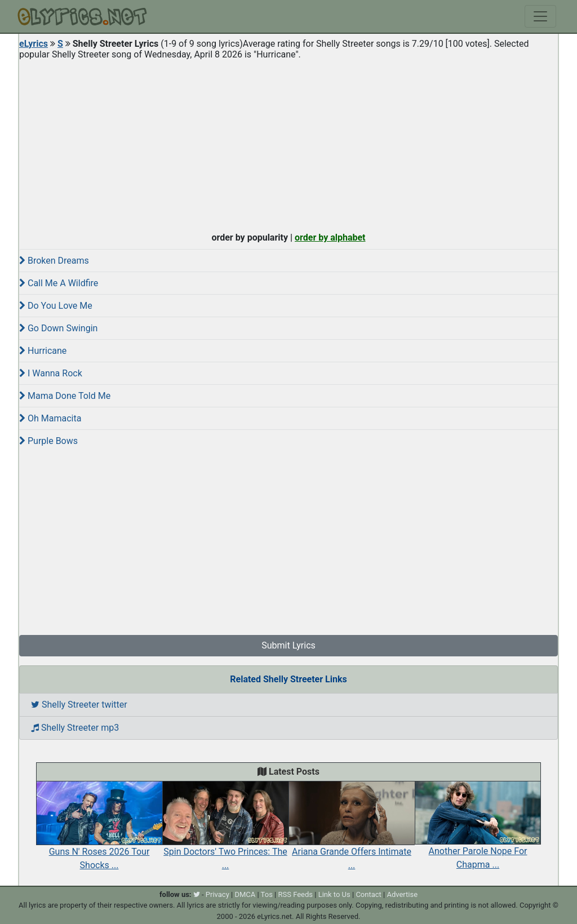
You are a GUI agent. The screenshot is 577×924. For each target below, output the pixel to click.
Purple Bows (48, 441)
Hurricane (43, 351)
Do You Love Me (56, 306)
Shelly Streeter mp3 (75, 728)
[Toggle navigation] (540, 16)
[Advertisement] (288, 143)
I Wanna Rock (51, 373)
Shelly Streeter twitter (79, 705)
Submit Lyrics (288, 645)
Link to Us (334, 894)
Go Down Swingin (58, 328)
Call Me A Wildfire (59, 283)
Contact (368, 894)
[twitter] (197, 894)
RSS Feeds (296, 894)
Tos (267, 894)
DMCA (245, 894)
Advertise (402, 894)
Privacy (218, 894)
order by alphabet (330, 237)
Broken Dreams (54, 261)
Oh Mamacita (50, 418)
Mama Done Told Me (65, 396)
